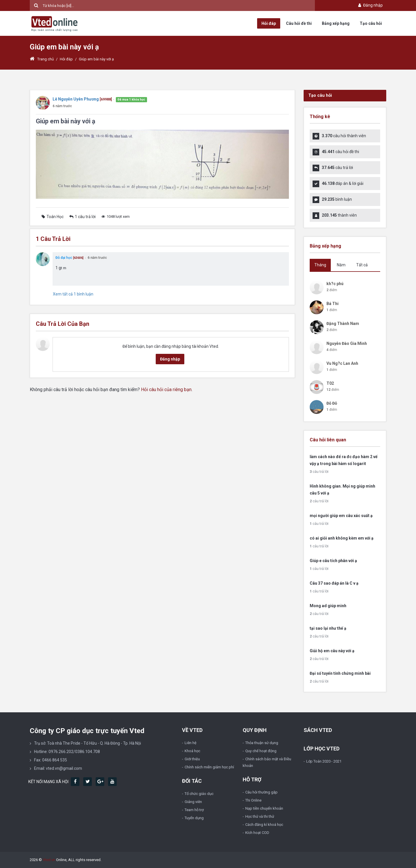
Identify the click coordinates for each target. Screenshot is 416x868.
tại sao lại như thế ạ (328, 628)
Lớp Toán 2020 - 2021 (324, 761)
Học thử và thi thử (260, 816)
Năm (341, 265)
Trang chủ (42, 59)
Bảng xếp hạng (336, 23)
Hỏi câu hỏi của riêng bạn (166, 390)
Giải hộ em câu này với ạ (332, 651)
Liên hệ (191, 743)
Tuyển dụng (194, 818)
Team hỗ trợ (194, 810)
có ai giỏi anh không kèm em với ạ (342, 538)
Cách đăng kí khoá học (264, 825)
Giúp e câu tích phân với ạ (333, 561)
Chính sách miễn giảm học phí (209, 767)
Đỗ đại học (64, 258)
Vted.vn (49, 860)
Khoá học (192, 751)
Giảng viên (193, 802)
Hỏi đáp (269, 23)
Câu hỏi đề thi (299, 23)
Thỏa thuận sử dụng (262, 743)
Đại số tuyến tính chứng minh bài (340, 673)
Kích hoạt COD (257, 833)
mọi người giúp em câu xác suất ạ (341, 516)
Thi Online (253, 800)
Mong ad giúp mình (328, 606)
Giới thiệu (192, 759)
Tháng (320, 265)
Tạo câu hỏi (371, 23)
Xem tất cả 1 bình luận (73, 294)
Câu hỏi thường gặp (261, 792)
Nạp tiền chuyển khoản (264, 808)
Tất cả (362, 265)
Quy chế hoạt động (261, 751)
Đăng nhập (370, 5)
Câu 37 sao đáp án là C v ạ (334, 583)
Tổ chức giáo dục (199, 794)
